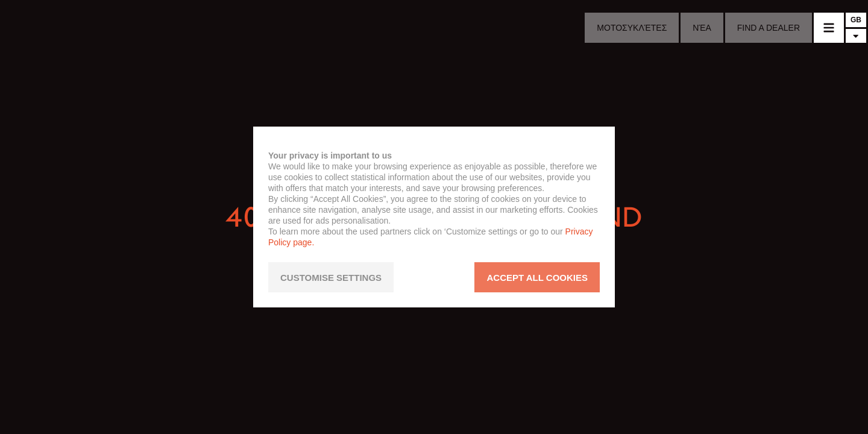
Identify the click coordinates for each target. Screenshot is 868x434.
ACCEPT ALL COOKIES (537, 278)
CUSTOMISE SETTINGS (331, 278)
